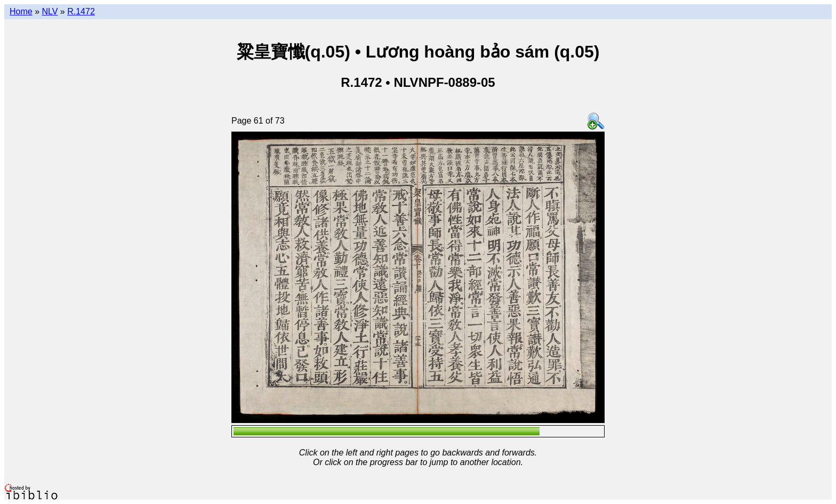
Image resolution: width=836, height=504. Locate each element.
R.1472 (81, 11)
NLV (50, 11)
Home (21, 11)
